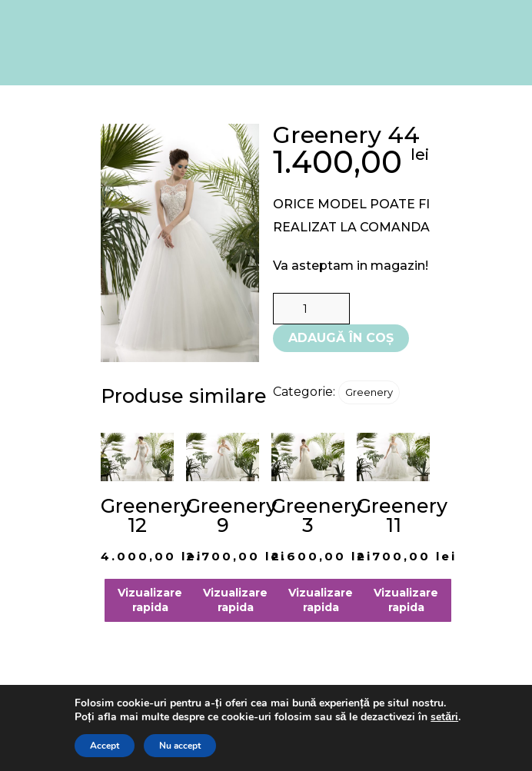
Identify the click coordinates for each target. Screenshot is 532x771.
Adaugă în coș (341, 338)
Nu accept (180, 746)
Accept (105, 746)
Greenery (369, 392)
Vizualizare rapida (150, 600)
